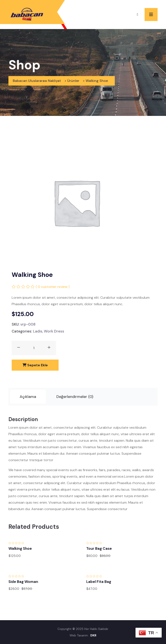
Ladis (38, 331)
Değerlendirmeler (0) (75, 397)
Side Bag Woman (23, 582)
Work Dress (54, 331)
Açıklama (28, 397)
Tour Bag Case (99, 548)
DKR (93, 635)
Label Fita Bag (99, 582)
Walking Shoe (20, 548)
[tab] (28, 397)
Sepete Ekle (35, 365)
